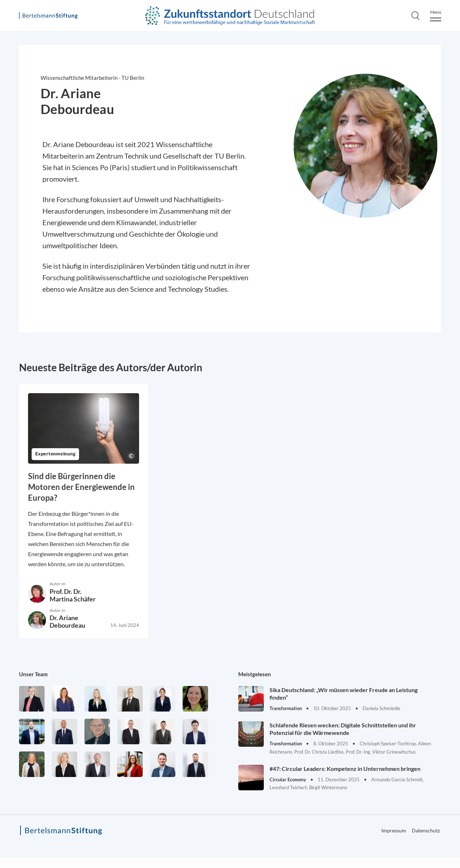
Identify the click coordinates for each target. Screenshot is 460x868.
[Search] (415, 15)
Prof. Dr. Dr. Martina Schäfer (73, 595)
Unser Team (33, 674)
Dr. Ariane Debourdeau (67, 621)
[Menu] (436, 16)
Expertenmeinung (55, 454)
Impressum (394, 830)
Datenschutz (426, 830)
